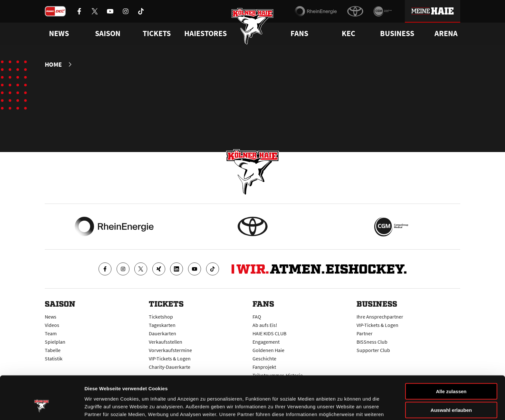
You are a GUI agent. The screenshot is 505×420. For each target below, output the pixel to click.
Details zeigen (343, 407)
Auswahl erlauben (451, 375)
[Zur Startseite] (253, 27)
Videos (52, 325)
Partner (365, 333)
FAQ (257, 316)
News (51, 316)
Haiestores (205, 33)
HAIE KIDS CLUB (269, 333)
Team (51, 333)
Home (53, 64)
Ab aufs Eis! (265, 325)
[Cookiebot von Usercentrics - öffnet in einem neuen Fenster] (42, 407)
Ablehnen (451, 393)
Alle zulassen (451, 356)
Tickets (157, 33)
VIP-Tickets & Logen (377, 325)
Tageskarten (162, 325)
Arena (446, 33)
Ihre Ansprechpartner (380, 316)
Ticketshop (161, 316)
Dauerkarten (162, 333)
